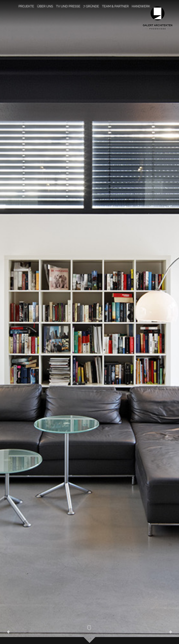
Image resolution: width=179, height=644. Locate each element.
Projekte (26, 6)
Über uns (45, 6)
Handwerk (141, 6)
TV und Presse (68, 6)
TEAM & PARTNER (115, 6)
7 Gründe (91, 6)
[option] (89, 322)
